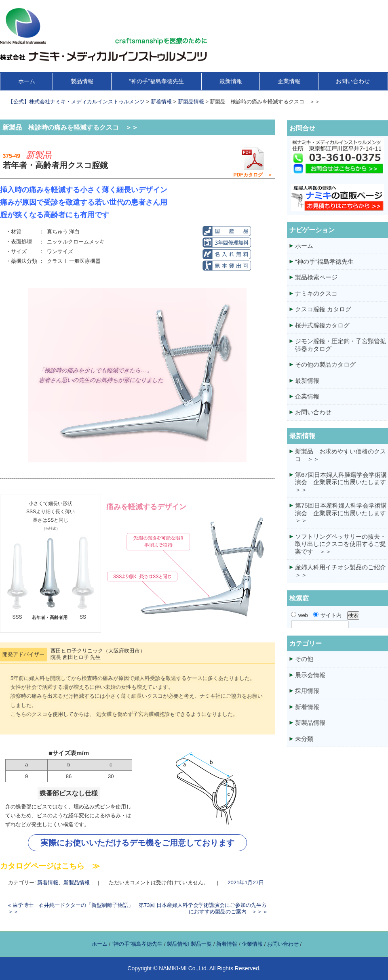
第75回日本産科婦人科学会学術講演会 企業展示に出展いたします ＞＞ (342, 513)
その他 (304, 659)
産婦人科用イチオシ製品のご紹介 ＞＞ (342, 571)
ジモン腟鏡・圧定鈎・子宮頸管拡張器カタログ (341, 345)
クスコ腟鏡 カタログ (323, 309)
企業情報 (289, 81)
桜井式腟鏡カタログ (322, 325)
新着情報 (48, 882)
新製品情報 (77, 882)
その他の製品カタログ (325, 364)
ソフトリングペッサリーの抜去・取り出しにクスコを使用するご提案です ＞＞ (341, 544)
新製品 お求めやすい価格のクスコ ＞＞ (341, 455)
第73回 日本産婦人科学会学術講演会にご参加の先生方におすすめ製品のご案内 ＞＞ (203, 908)
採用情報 (307, 691)
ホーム (27, 81)
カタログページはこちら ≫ (50, 866)
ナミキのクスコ (316, 293)
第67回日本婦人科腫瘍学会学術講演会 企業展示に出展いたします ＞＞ (342, 482)
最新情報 (231, 81)
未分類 (304, 739)
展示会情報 (310, 675)
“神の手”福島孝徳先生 (156, 81)
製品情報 (82, 81)
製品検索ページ (316, 277)
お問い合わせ (353, 81)
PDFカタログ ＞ (253, 162)
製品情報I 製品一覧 (189, 944)
